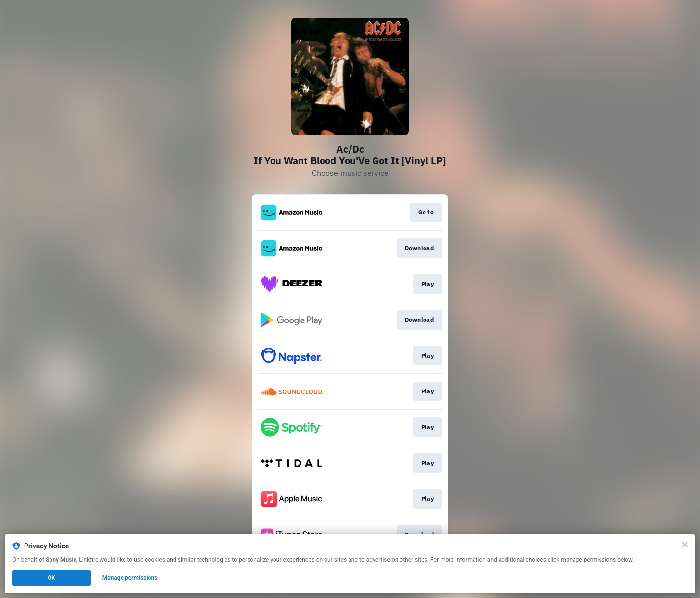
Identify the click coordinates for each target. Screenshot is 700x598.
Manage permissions (130, 578)
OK (51, 578)
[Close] (685, 545)
